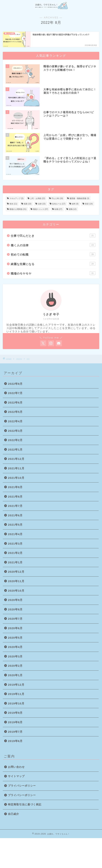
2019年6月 (15, 741)
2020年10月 (16, 591)
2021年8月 (15, 497)
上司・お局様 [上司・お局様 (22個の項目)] (38, 198)
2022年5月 (15, 412)
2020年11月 (16, 581)
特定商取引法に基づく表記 (25, 805)
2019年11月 (16, 694)
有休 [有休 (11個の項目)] (13, 204)
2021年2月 (15, 553)
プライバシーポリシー (22, 786)
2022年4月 (15, 421)
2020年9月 (15, 600)
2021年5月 (15, 525)
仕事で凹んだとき (53, 235)
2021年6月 (15, 515)
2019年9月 (15, 713)
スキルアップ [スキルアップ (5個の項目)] (17, 198)
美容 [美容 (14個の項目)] (89, 204)
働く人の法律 (53, 245)
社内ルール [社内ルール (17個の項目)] (59, 204)
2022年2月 (15, 440)
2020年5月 (15, 638)
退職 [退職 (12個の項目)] (73, 209)
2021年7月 (15, 506)
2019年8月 (15, 722)
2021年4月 (15, 534)
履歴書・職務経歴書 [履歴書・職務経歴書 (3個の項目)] (79, 198)
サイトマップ (16, 776)
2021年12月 (16, 459)
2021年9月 (15, 487)
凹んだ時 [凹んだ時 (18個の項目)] (57, 198)
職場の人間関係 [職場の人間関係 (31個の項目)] (18, 209)
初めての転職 (53, 254)
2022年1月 (15, 450)
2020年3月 (15, 656)
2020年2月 (15, 666)
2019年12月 (16, 685)
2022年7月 (15, 393)
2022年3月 (15, 431)
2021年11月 (16, 468)
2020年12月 (16, 572)
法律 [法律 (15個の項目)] (42, 204)
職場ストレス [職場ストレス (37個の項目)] (41, 209)
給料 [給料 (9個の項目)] (75, 204)
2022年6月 (15, 402)
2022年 (19, 359)
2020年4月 (15, 647)
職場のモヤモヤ (53, 273)
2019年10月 (16, 703)
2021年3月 (15, 544)
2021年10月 (16, 478)
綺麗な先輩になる (53, 264)
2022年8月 (15, 384)
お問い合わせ (16, 767)
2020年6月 (15, 628)
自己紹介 (14, 814)
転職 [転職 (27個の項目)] (58, 209)
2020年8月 (15, 609)
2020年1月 (15, 675)
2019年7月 (15, 732)
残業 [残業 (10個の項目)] (28, 204)
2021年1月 (15, 562)
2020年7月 (15, 619)
